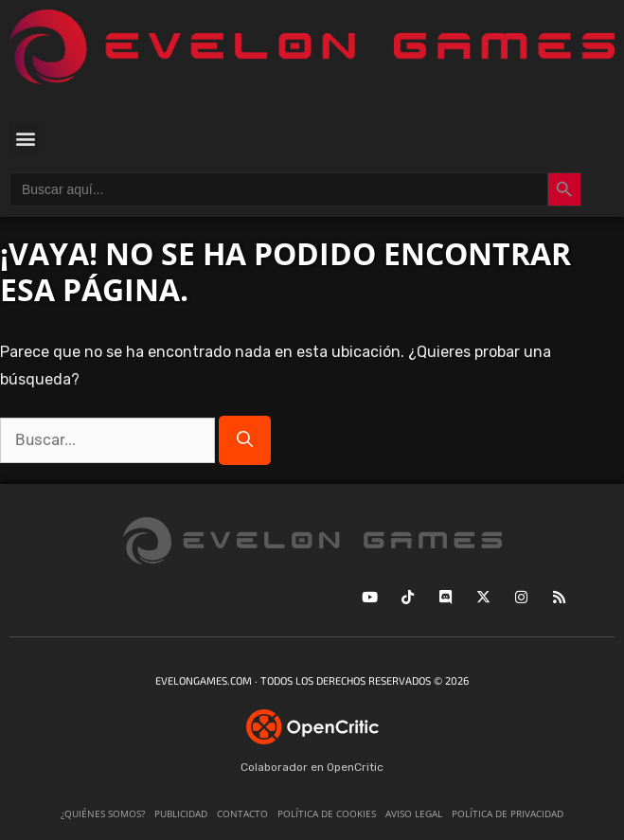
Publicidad (181, 813)
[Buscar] (245, 440)
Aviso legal (414, 813)
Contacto (242, 813)
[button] (25, 138)
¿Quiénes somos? (103, 813)
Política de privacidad (508, 813)
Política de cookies (327, 813)
